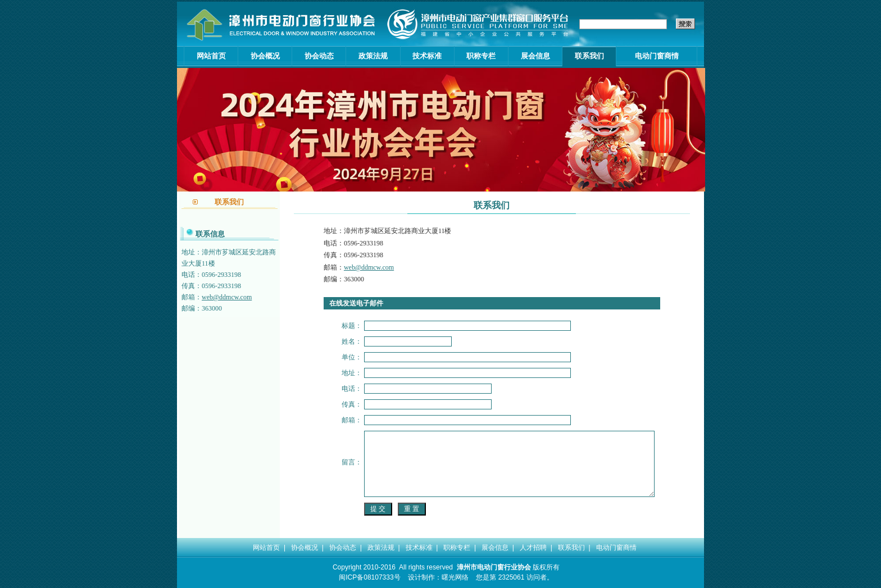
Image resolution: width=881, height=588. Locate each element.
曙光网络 (455, 577)
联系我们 (589, 56)
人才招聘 (533, 548)
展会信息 (535, 56)
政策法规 (373, 56)
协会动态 (319, 56)
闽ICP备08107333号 (369, 577)
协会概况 (265, 56)
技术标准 (427, 56)
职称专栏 (481, 56)
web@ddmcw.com (227, 297)
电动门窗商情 (657, 56)
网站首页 (211, 56)
